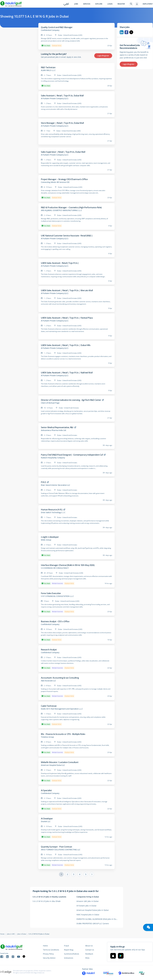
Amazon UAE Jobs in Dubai (87, 901)
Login (110, 4)
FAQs (87, 958)
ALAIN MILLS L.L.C (48, 70)
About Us (89, 946)
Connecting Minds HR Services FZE (55, 182)
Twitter (131, 32)
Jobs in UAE (11, 934)
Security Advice (49, 958)
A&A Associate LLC (48, 681)
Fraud (66, 946)
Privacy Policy (48, 954)
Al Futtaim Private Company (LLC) (55, 98)
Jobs (76, 4)
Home (2, 934)
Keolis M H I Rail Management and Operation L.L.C (62, 709)
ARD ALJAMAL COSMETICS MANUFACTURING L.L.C (61, 210)
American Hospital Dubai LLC (53, 765)
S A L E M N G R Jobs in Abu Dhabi (47, 901)
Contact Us (90, 950)
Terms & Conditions (51, 950)
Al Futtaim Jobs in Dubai (86, 906)
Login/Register (103, 56)
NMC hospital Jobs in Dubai (88, 915)
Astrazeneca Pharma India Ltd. (54, 430)
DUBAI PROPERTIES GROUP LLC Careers (93, 923)
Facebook (126, 32)
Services (87, 4)
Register (121, 4)
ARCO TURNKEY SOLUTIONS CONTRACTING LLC (61, 850)
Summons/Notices (72, 954)
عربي (66, 4)
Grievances (69, 958)
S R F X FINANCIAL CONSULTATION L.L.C (57, 596)
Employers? (148, 4)
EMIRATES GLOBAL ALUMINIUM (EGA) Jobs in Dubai (98, 919)
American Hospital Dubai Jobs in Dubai (93, 910)
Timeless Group (47, 737)
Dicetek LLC (46, 821)
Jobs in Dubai (22, 934)
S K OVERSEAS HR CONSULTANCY (55, 568)
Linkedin (122, 32)
